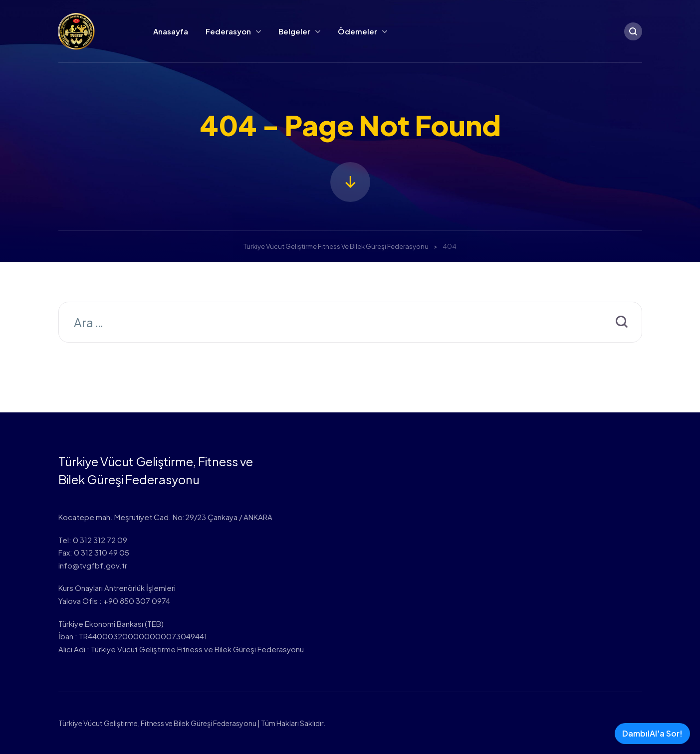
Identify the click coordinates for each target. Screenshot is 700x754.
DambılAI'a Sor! (652, 733)
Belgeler (294, 31)
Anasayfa (171, 31)
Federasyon (228, 31)
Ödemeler (357, 31)
